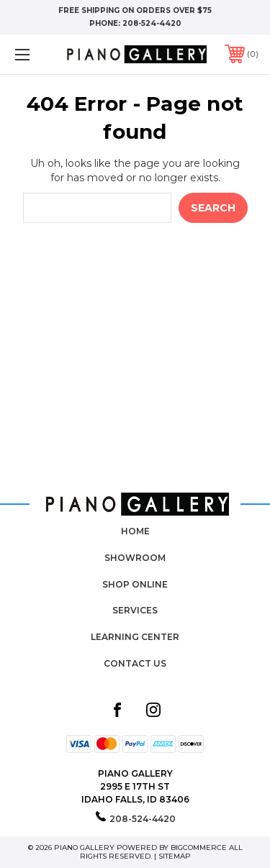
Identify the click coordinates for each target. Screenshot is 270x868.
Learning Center (135, 637)
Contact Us (135, 663)
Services (135, 610)
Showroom (135, 558)
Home (135, 531)
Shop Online (135, 584)
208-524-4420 (152, 23)
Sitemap (175, 856)
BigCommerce (199, 848)
